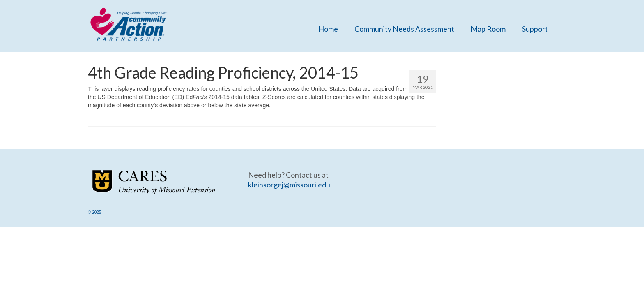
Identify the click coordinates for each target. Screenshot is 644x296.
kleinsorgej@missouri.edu (289, 185)
